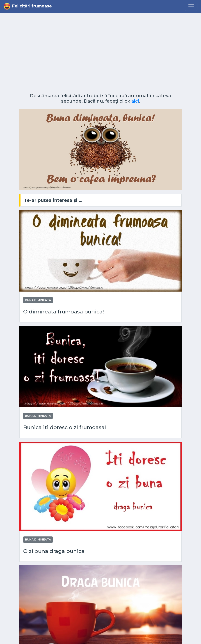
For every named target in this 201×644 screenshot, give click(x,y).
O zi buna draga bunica (54, 551)
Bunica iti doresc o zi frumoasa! (65, 427)
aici (135, 101)
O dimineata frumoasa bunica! (64, 312)
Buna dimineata (38, 300)
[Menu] (191, 6)
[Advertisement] (100, 55)
